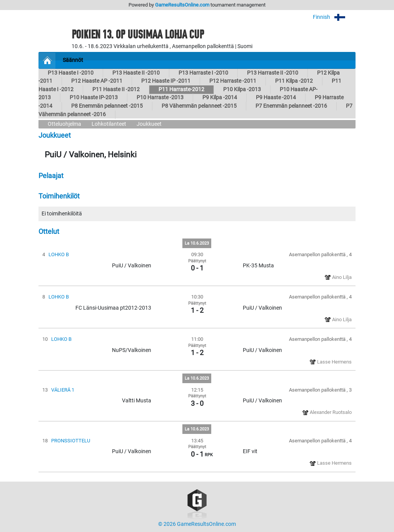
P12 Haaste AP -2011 (97, 81)
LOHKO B (59, 254)
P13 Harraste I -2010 (203, 73)
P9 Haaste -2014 (276, 98)
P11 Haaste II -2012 (116, 89)
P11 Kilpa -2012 (294, 81)
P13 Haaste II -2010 (136, 73)
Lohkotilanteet (109, 124)
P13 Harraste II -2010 (273, 73)
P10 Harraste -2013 (160, 98)
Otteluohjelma (64, 124)
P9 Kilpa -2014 (220, 98)
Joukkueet (149, 124)
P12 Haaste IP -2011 (166, 81)
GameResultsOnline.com (182, 5)
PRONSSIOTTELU (71, 441)
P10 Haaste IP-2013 (94, 98)
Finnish (334, 17)
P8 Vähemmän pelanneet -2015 (199, 106)
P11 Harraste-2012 (181, 89)
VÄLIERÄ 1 (63, 390)
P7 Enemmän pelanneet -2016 (291, 106)
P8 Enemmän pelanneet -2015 (107, 106)
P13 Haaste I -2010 (71, 73)
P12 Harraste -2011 (233, 81)
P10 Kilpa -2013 (242, 89)
